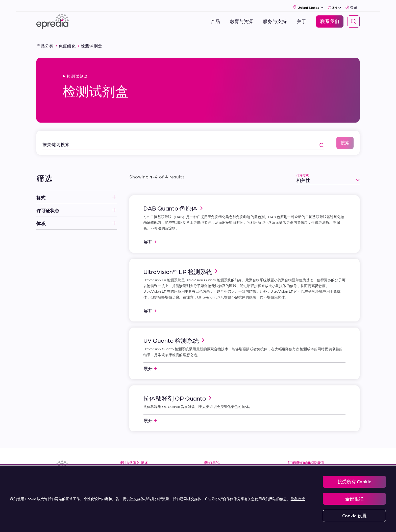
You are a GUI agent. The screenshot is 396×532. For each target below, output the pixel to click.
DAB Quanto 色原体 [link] (174, 202)
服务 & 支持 (132, 478)
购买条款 (130, 501)
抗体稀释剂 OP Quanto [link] (178, 392)
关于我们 (214, 467)
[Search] (354, 18)
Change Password (252, 522)
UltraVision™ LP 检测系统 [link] (181, 265)
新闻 (209, 489)
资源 (125, 467)
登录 (352, 4)
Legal (128, 522)
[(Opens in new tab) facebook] (54, 481)
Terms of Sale (136, 489)
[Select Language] (335, 4)
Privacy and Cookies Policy (161, 522)
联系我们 (214, 501)
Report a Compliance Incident (209, 522)
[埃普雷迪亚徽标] (53, 18)
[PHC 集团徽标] (45, 523)
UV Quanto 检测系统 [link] (175, 334)
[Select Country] (308, 4)
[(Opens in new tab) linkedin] (41, 481)
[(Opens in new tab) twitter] (78, 481)
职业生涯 (214, 478)
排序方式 (303, 169)
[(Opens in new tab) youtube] (66, 481)
